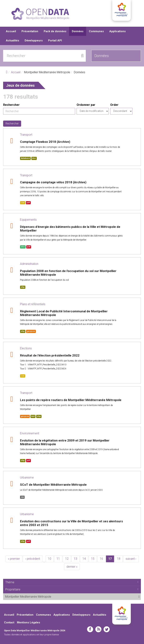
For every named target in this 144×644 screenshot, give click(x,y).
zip (22, 497)
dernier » (72, 567)
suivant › (131, 559)
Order (114, 105)
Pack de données (55, 31)
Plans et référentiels (33, 304)
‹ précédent (33, 559)
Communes (96, 31)
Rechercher (11, 105)
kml (33, 416)
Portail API (55, 40)
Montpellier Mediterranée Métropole (60, 597)
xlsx (23, 247)
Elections (26, 348)
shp (23, 287)
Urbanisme (27, 478)
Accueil (11, 31)
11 (58, 559)
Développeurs (34, 40)
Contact (9, 622)
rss (98, 629)
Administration (29, 264)
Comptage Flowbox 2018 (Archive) (45, 142)
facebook (90, 629)
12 (67, 559)
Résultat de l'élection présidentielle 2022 (50, 355)
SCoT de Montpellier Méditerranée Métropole (53, 485)
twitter (107, 629)
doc (34, 158)
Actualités (12, 40)
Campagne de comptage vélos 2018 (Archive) (53, 182)
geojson (31, 331)
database (25, 158)
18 (119, 559)
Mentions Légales (28, 622)
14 (84, 559)
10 (50, 559)
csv (23, 203)
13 (75, 559)
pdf (28, 203)
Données (78, 31)
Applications (117, 31)
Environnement (30, 433)
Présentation (30, 31)
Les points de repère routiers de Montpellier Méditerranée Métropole (71, 400)
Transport (26, 135)
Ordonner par (86, 105)
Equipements (28, 220)
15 (93, 559)
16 (101, 559)
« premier (14, 559)
